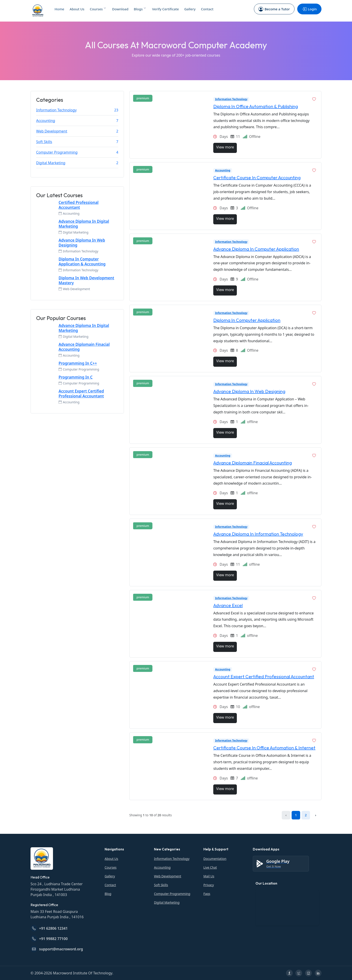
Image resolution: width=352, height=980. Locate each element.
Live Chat (210, 867)
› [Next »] (316, 815)
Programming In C (76, 377)
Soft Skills (44, 142)
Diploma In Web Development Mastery (86, 280)
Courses (98, 9)
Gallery (190, 9)
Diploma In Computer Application (247, 320)
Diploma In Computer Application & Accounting (82, 262)
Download (120, 9)
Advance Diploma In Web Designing (82, 243)
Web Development (52, 131)
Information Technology (56, 110)
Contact (207, 9)
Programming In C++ (78, 363)
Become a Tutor (274, 9)
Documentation (215, 859)
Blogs (140, 9)
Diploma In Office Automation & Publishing (256, 106)
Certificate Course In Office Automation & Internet (264, 748)
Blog (108, 894)
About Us (77, 9)
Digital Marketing (51, 163)
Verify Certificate (166, 9)
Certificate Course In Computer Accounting (257, 178)
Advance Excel (228, 605)
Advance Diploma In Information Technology (258, 534)
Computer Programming (57, 152)
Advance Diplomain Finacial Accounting (84, 347)
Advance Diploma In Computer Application (256, 249)
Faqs (207, 894)
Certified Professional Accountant (79, 205)
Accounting (46, 121)
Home (59, 9)
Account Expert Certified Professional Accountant (81, 394)
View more (225, 147)
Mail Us (209, 876)
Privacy (209, 885)
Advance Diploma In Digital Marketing (84, 224)
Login (309, 9)
